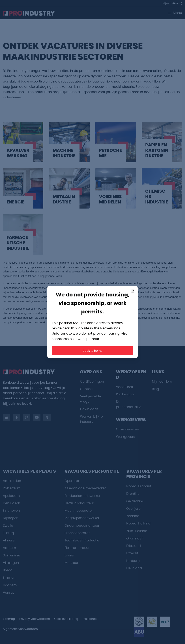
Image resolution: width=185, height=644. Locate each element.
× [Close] (133, 290)
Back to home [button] (93, 351)
